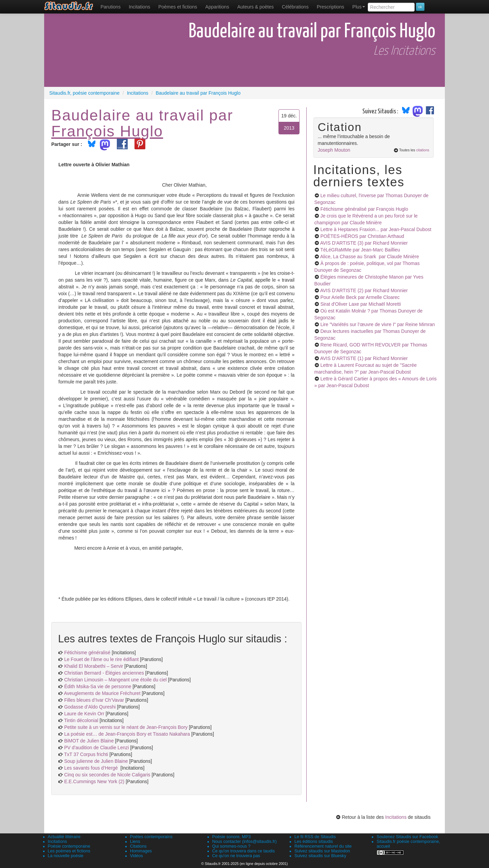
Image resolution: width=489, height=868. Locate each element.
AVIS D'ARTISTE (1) (364, 358)
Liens (135, 842)
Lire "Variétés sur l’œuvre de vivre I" (377, 324)
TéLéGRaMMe (360, 250)
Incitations (396, 817)
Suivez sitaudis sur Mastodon (322, 851)
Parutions (111, 7)
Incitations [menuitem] (139, 7)
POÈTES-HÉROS (362, 236)
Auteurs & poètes (256, 7)
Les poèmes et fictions (69, 851)
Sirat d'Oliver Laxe (360, 304)
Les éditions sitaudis (314, 842)
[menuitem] (111, 7)
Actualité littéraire (64, 837)
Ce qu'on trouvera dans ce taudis (243, 851)
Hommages (141, 851)
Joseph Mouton (334, 150)
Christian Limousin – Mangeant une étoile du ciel (116, 680)
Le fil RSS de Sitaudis (315, 837)
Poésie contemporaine (69, 846)
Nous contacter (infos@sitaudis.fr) (244, 842)
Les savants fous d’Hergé (92, 768)
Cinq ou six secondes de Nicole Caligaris (107, 775)
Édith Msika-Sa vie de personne (98, 686)
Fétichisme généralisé (88, 653)
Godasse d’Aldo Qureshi (90, 707)
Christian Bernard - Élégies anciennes (104, 673)
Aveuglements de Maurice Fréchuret (102, 693)
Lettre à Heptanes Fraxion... (376, 229)
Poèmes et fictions (178, 7)
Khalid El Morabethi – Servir (94, 666)
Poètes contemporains (151, 837)
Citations (138, 846)
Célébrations (295, 7)
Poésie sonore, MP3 (231, 837)
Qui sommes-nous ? (231, 846)
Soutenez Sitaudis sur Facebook (407, 837)
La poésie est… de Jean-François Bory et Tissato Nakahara (128, 734)
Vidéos (137, 856)
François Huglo (107, 131)
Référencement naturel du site (323, 846)
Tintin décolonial (82, 720)
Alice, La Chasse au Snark (370, 257)
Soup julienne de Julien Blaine (97, 761)
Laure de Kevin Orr (84, 714)
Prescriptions (331, 7)
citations (423, 150)
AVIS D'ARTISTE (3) (364, 243)
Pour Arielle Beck (360, 297)
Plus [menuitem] (359, 7)
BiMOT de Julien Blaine (90, 741)
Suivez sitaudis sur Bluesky (320, 856)
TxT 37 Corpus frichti (87, 754)
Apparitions (217, 7)
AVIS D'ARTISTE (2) (364, 290)
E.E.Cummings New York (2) (94, 781)
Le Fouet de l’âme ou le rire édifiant (101, 659)
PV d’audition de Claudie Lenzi (97, 748)
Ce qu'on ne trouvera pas (236, 856)
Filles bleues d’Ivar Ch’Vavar (94, 700)
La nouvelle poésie (66, 856)
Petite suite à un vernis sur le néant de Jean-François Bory (126, 727)
